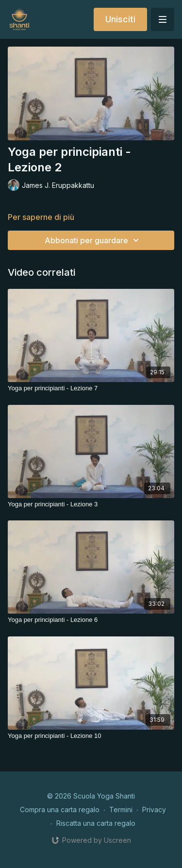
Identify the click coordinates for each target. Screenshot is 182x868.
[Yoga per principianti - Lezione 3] (91, 504)
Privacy (154, 810)
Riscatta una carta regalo (96, 823)
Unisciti (120, 19)
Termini (121, 810)
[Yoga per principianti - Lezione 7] (91, 388)
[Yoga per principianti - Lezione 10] (91, 736)
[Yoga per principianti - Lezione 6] (91, 620)
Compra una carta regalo (60, 810)
